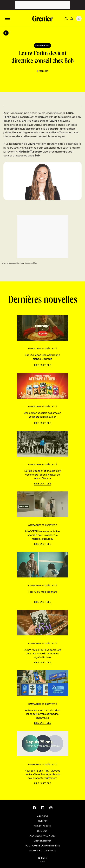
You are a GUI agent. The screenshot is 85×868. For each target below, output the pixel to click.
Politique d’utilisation (42, 851)
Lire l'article (42, 365)
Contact (43, 831)
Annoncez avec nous (42, 836)
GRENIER (43, 858)
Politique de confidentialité (43, 846)
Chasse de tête (43, 826)
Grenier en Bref (42, 841)
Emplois (43, 821)
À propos (42, 816)
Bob (15, 117)
